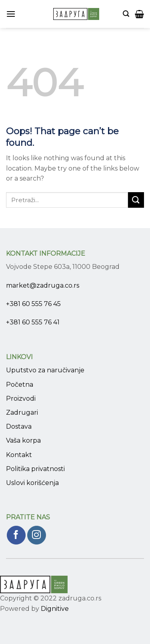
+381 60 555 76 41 (33, 322)
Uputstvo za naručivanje (45, 370)
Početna (20, 385)
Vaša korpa (23, 440)
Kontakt (19, 455)
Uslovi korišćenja (32, 483)
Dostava (19, 426)
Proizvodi (21, 399)
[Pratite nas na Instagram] (37, 535)
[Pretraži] (126, 14)
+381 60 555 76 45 (33, 304)
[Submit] (136, 200)
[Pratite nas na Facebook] (16, 535)
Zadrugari (22, 412)
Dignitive (55, 609)
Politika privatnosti (35, 469)
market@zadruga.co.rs (43, 285)
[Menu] (11, 14)
